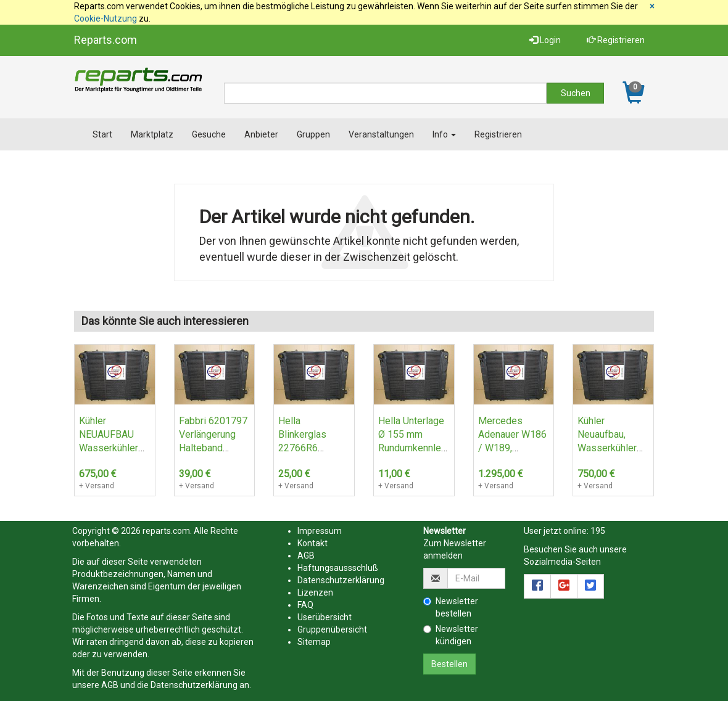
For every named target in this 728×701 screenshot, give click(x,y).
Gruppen (313, 134)
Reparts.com (105, 40)
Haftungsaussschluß (338, 568)
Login (545, 40)
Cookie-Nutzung (105, 18)
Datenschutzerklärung (194, 685)
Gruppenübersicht (332, 629)
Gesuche (209, 134)
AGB (110, 685)
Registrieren (616, 40)
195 (598, 531)
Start (102, 134)
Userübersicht (325, 617)
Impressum (320, 531)
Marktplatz (152, 134)
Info (444, 134)
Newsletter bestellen (451, 607)
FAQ (305, 605)
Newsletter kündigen (451, 635)
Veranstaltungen (381, 134)
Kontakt (312, 543)
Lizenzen (315, 592)
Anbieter (261, 134)
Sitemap (314, 642)
